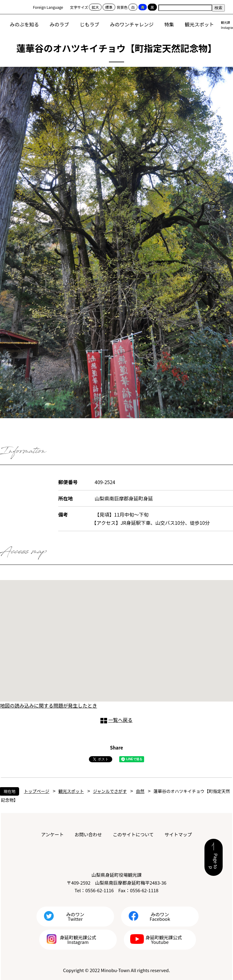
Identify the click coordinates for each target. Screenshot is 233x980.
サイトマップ (178, 834)
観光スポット (199, 24)
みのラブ (59, 24)
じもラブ (89, 24)
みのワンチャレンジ (132, 24)
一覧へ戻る (120, 720)
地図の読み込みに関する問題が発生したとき (49, 705)
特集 (169, 24)
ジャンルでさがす (110, 791)
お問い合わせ (88, 834)
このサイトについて (133, 834)
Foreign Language (48, 7)
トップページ (37, 791)
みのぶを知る (24, 24)
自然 (140, 791)
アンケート (52, 834)
